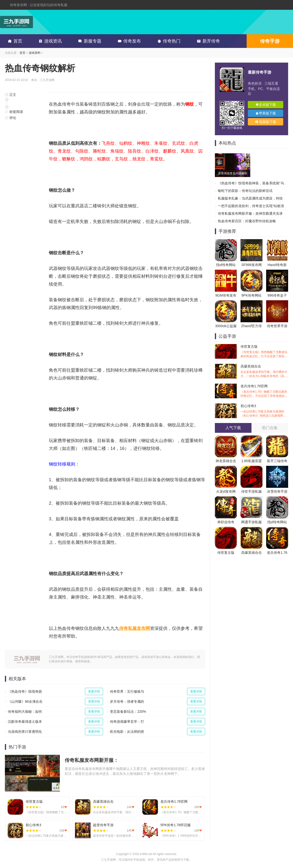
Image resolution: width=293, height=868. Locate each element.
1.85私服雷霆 (251, 461)
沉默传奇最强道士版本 (25, 722)
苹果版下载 (266, 113)
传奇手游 (270, 41)
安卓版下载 (266, 105)
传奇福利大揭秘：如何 (25, 712)
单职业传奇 (226, 522)
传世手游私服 (251, 491)
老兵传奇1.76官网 (264, 391)
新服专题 (89, 41)
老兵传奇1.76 (277, 553)
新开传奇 (208, 41)
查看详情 (94, 691)
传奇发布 (128, 41)
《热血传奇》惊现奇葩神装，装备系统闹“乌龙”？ (255, 183)
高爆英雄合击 (264, 371)
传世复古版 (264, 351)
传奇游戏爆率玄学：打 (127, 722)
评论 (10, 118)
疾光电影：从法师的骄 (127, 732)
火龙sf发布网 (226, 491)
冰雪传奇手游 (277, 491)
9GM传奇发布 (226, 295)
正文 (10, 95)
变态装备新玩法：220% (128, 712)
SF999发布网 (251, 265)
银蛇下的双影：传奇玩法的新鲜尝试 (245, 191)
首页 (14, 41)
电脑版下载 (266, 122)
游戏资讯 (49, 41)
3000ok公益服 (226, 326)
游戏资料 (35, 53)
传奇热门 (168, 41)
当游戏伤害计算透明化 (25, 732)
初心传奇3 (264, 411)
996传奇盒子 (277, 295)
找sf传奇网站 (226, 265)
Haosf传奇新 (277, 265)
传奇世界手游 (277, 326)
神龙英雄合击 (226, 461)
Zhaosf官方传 (252, 326)
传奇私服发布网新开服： (92, 760)
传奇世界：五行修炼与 (127, 691)
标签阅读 (14, 112)
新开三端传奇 (277, 461)
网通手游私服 (251, 522)
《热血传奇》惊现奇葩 (25, 691)
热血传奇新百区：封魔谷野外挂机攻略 (247, 221)
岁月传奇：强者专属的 (127, 701)
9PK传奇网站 (251, 295)
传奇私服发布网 (135, 628)
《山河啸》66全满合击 (25, 701)
